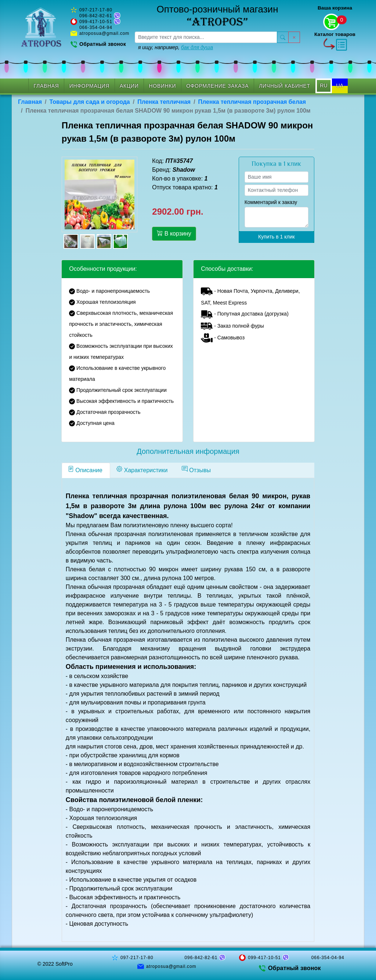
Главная (46, 86)
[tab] (86, 470)
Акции (129, 86)
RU (323, 85)
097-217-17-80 (96, 10)
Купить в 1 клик (276, 237)
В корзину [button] (174, 233)
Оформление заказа (217, 86)
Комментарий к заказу (271, 202)
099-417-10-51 (96, 22)
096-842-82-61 (96, 16)
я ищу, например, (176, 47)
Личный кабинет (285, 86)
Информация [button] (89, 86)
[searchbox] (206, 37)
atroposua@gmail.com (104, 33)
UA (340, 85)
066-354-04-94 (96, 28)
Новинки (163, 86)
